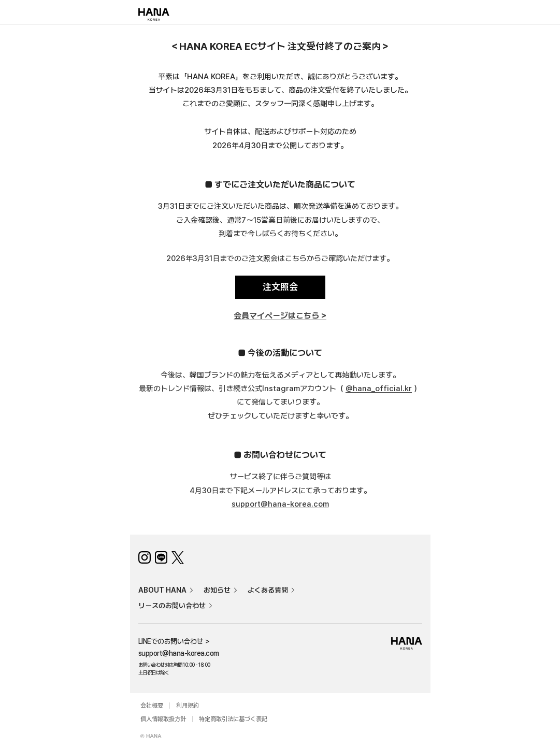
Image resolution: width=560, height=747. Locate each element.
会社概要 (152, 706)
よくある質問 (268, 590)
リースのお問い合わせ (172, 606)
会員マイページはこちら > (280, 316)
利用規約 (188, 706)
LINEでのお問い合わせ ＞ (175, 641)
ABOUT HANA (162, 590)
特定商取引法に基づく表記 (233, 719)
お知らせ (217, 590)
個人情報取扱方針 (163, 719)
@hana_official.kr (379, 389)
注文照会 (280, 287)
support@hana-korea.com (280, 504)
